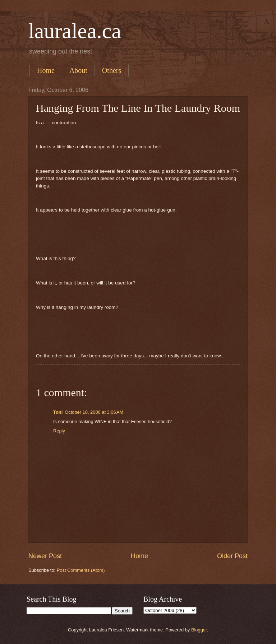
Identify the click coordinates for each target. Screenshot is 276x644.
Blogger (199, 630)
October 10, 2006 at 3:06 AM (94, 412)
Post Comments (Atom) (81, 570)
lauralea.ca (75, 31)
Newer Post (45, 556)
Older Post (232, 556)
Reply (59, 431)
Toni (58, 412)
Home (46, 70)
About (78, 70)
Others (112, 70)
